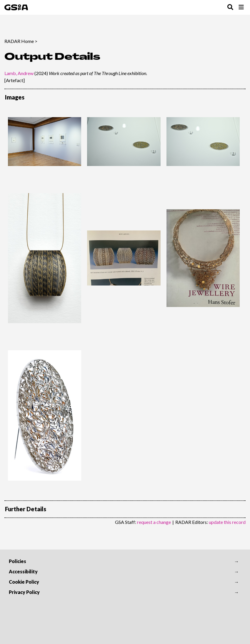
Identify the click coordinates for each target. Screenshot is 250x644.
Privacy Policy (24, 592)
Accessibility (23, 571)
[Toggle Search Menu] (230, 8)
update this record (227, 522)
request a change (154, 522)
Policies (17, 561)
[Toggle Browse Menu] (241, 8)
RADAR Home (19, 41)
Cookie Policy (24, 582)
